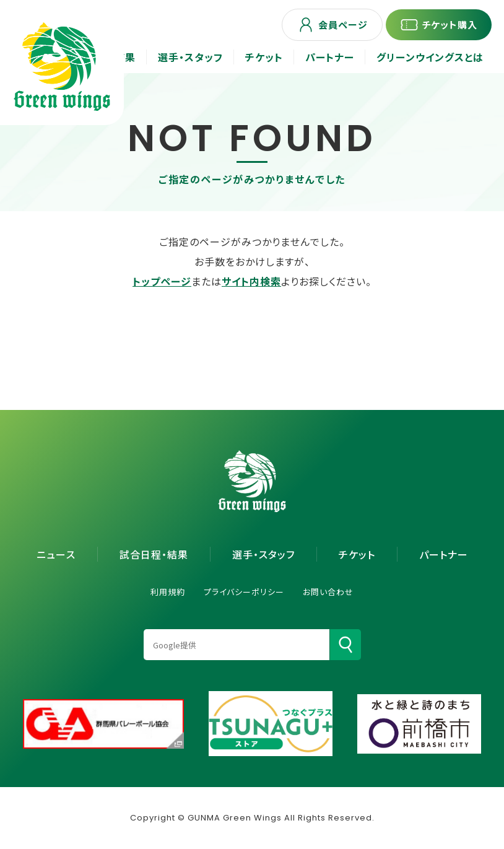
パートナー (444, 554)
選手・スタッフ (263, 554)
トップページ (162, 281)
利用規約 (168, 592)
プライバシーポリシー (244, 592)
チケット (357, 554)
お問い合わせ (328, 592)
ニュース (56, 554)
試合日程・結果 (154, 554)
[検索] (345, 645)
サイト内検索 (251, 281)
